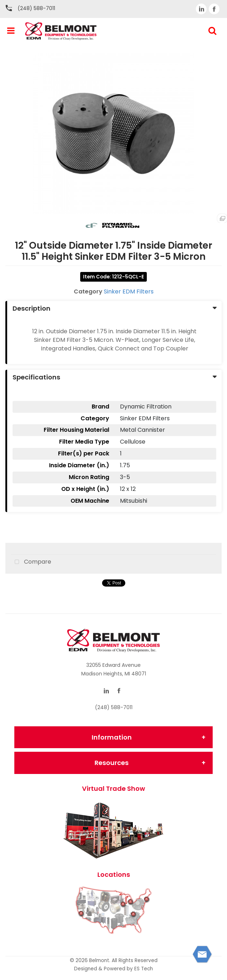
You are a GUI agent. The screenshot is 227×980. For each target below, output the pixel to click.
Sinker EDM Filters (129, 291)
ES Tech (144, 969)
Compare (31, 562)
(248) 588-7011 (36, 8)
